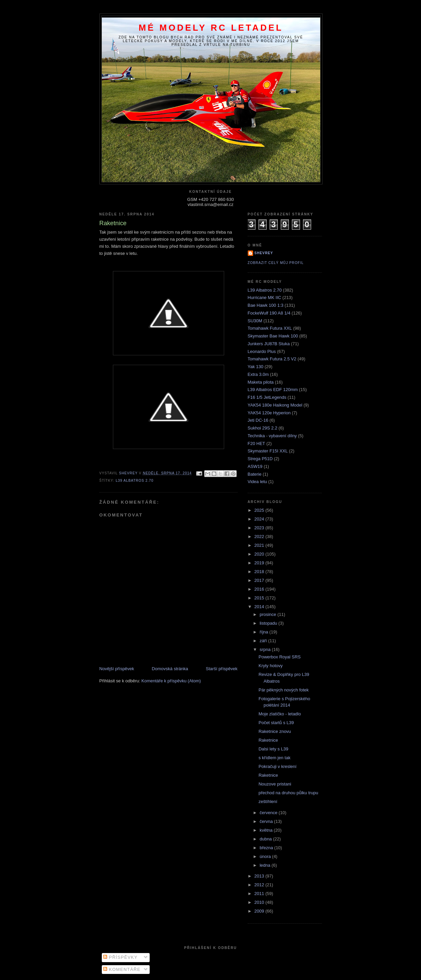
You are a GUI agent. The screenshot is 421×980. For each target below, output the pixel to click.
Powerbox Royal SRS (280, 657)
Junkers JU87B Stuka (269, 344)
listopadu (269, 623)
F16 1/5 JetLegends (267, 397)
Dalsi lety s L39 (273, 749)
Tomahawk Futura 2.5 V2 (272, 359)
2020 (260, 554)
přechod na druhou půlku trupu (288, 793)
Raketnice (268, 740)
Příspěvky (120, 957)
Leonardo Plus (262, 351)
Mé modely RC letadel (211, 28)
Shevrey (264, 253)
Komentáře (122, 969)
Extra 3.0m (258, 374)
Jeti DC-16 (258, 420)
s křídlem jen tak (275, 758)
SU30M (255, 321)
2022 (260, 537)
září (264, 641)
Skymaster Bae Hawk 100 (273, 336)
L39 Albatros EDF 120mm (273, 390)
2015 (260, 598)
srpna (266, 649)
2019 (260, 563)
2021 (260, 545)
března (267, 848)
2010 (260, 902)
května (267, 830)
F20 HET (257, 443)
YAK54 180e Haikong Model (275, 405)
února (266, 856)
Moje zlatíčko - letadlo (280, 714)
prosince (268, 614)
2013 (260, 876)
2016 (260, 589)
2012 (260, 885)
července (269, 813)
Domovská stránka (170, 669)
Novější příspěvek (117, 669)
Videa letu (258, 482)
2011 (260, 894)
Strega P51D (260, 459)
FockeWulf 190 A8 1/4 (269, 313)
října (264, 632)
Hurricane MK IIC (265, 298)
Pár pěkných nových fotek (284, 690)
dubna (266, 839)
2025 (260, 510)
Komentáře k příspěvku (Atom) (171, 681)
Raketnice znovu (275, 731)
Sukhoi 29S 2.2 (263, 428)
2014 (260, 607)
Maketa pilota (261, 382)
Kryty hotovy (271, 666)
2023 (260, 528)
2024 (260, 519)
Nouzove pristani (275, 784)
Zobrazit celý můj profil (276, 263)
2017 (260, 580)
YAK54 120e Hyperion (269, 413)
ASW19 (255, 466)
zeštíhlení (268, 801)
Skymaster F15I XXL (268, 451)
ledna (265, 865)
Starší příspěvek (222, 669)
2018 (260, 572)
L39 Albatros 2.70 (134, 481)
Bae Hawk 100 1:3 (266, 305)
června (267, 821)
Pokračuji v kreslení (278, 766)
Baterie (255, 474)
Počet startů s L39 (276, 723)
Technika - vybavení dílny (272, 436)
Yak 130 (256, 367)
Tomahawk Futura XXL (270, 328)
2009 (260, 911)
